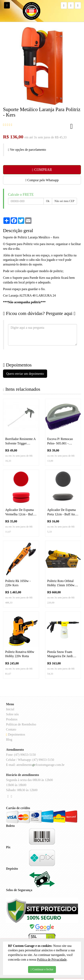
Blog (9, 739)
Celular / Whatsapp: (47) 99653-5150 (30, 760)
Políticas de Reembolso (21, 724)
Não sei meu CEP (64, 201)
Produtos (12, 719)
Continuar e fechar (42, 969)
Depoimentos (16, 734)
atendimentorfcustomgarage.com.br (40, 765)
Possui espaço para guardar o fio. (24, 289)
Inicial (10, 709)
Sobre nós (12, 714)
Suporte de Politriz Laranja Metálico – (28, 237)
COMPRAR (42, 170)
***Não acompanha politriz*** (24, 302)
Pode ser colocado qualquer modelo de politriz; (33, 271)
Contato (11, 729)
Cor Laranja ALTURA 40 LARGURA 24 (29, 295)
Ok (48, 201)
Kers (56, 237)
